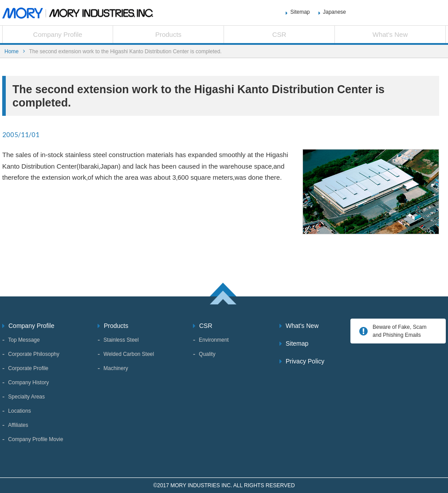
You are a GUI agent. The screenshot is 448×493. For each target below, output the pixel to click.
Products (168, 34)
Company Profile (58, 34)
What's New (390, 34)
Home (12, 51)
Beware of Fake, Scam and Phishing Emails (399, 331)
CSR (279, 34)
